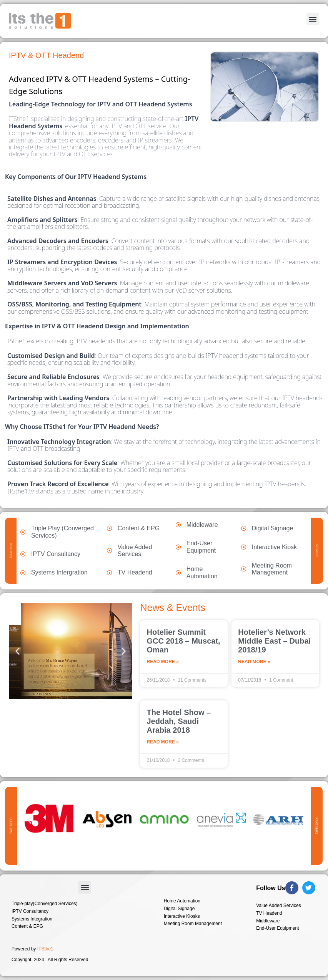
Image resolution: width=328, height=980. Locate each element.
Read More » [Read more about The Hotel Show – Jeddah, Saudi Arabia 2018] (162, 742)
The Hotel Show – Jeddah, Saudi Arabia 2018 (179, 721)
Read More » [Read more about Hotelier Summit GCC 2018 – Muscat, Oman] (162, 662)
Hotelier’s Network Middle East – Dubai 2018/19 (274, 641)
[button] (313, 19)
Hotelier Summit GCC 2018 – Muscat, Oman (183, 641)
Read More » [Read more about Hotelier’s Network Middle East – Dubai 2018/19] (254, 662)
